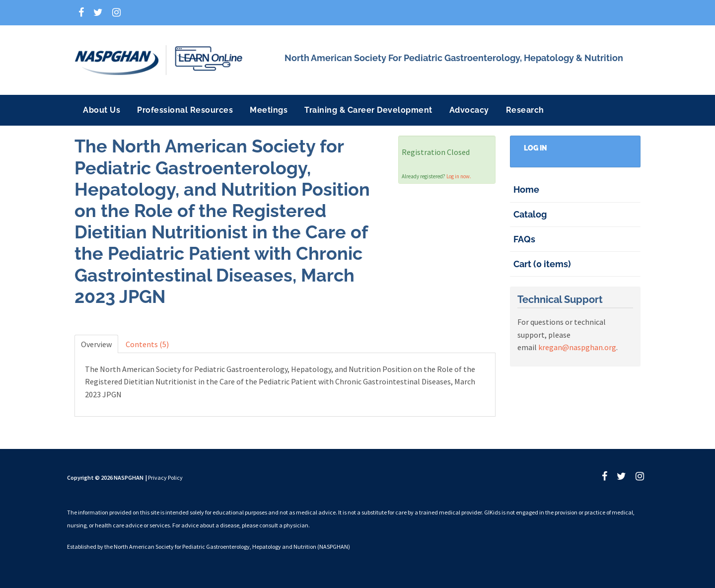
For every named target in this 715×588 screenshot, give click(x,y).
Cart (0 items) (542, 264)
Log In (536, 148)
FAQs (524, 239)
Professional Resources (185, 110)
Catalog (530, 214)
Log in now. (459, 176)
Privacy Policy (165, 478)
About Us (102, 110)
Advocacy (469, 110)
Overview (96, 344)
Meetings (269, 110)
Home (526, 189)
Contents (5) (147, 344)
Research (525, 110)
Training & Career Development (368, 110)
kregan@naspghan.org (577, 347)
